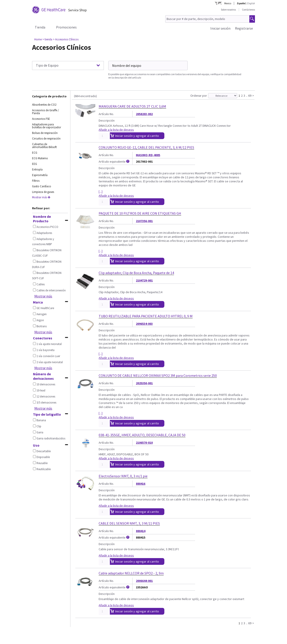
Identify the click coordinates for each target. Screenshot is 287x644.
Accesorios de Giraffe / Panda (46, 112)
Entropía (37, 169)
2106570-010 (144, 443)
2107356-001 (144, 221)
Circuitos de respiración (46, 139)
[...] (101, 192)
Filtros (36, 181)
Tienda (40, 27)
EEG (35, 164)
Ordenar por (199, 96)
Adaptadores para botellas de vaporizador (47, 126)
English (251, 3)
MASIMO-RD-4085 (148, 155)
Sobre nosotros (228, 10)
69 (250, 95)
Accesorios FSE (41, 119)
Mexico (228, 3)
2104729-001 (144, 280)
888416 (141, 484)
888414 (141, 531)
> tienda (47, 39)
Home (38, 39)
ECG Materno (40, 158)
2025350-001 (144, 383)
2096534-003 (144, 324)
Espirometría (40, 175)
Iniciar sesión (220, 28)
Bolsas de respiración (45, 133)
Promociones (66, 27)
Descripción (107, 120)
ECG (35, 153)
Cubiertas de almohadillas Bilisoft (44, 146)
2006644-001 (144, 581)
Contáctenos (248, 10)
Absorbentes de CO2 (44, 105)
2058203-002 (144, 114)
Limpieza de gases (43, 192)
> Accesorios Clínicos (66, 39)
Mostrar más (41, 197)
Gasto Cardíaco (42, 186)
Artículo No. (106, 114)
